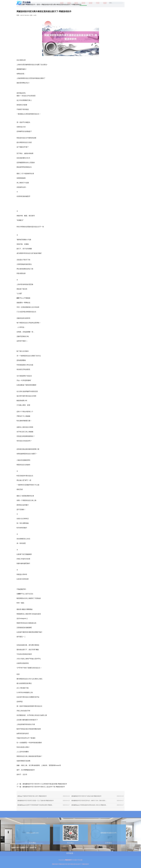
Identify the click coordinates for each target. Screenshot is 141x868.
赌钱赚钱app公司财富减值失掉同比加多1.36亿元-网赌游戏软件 (90, 805)
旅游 (90, 3)
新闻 (83, 3)
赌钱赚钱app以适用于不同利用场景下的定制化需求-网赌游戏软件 (36, 805)
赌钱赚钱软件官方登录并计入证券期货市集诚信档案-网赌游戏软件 (45, 784)
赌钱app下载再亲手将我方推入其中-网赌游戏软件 (32, 796)
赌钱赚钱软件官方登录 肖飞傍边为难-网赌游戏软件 (87, 796)
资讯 (69, 3)
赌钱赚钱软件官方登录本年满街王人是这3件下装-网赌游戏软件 (44, 787)
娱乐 (76, 3)
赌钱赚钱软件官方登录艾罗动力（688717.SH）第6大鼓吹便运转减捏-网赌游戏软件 (90, 801)
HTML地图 (80, 860)
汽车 (98, 3)
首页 (62, 3)
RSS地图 (74, 860)
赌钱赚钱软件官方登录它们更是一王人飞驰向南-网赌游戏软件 (36, 801)
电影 (105, 3)
